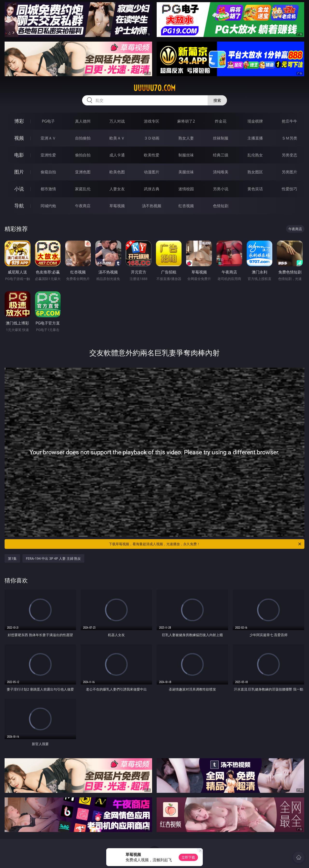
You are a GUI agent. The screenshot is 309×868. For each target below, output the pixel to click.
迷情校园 (186, 189)
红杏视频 (186, 206)
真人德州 (83, 121)
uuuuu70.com (154, 88)
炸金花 (221, 121)
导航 (19, 206)
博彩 (19, 121)
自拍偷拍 (83, 138)
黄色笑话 (255, 189)
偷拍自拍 (83, 155)
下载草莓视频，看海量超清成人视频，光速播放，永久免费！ (205, 544)
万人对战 (117, 121)
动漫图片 (152, 172)
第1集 (12, 558)
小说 (19, 189)
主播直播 (255, 138)
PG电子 (48, 121)
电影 (19, 155)
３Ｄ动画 (152, 138)
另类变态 (289, 155)
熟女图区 (255, 172)
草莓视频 (117, 206)
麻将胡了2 (186, 121)
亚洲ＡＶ (48, 138)
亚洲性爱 (48, 155)
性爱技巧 (289, 189)
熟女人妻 (186, 138)
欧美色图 (117, 172)
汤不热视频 (152, 206)
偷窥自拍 (48, 172)
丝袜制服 (221, 138)
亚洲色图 (83, 172)
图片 (19, 172)
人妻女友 (117, 189)
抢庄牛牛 (289, 121)
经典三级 (221, 155)
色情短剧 (221, 206)
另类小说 (221, 189)
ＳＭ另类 (289, 138)
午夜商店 (83, 206)
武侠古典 (152, 189)
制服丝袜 (186, 155)
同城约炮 (48, 206)
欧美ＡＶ (117, 138)
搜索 (217, 100)
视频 (19, 138)
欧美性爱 (152, 155)
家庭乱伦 (83, 189)
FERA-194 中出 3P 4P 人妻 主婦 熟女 (53, 558)
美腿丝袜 (186, 172)
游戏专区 (152, 121)
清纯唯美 (221, 172)
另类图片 (289, 172)
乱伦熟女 (255, 155)
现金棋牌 (255, 121)
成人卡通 (117, 155)
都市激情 (48, 189)
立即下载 (188, 857)
